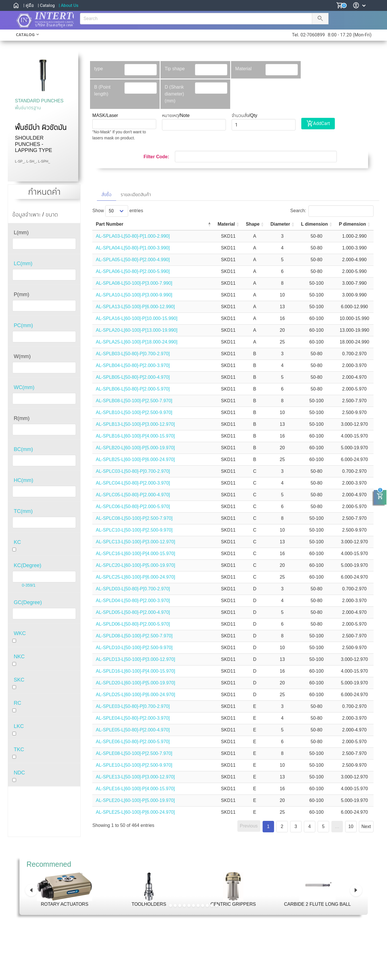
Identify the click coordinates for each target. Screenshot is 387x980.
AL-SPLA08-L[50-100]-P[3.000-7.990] (134, 283)
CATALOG (26, 35)
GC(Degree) (28, 602)
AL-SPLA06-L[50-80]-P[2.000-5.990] (133, 271)
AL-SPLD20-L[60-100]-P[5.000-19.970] (135, 683)
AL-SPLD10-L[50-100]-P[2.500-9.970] (134, 648)
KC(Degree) (28, 565)
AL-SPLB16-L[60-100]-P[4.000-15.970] (135, 436)
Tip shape (175, 69)
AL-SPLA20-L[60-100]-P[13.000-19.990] (137, 330)
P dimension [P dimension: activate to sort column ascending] (350, 224)
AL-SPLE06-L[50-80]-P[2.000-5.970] (133, 742)
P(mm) (21, 294)
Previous (249, 826)
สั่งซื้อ (106, 195)
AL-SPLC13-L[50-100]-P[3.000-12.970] (135, 542)
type (99, 69)
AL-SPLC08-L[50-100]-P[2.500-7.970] (134, 518)
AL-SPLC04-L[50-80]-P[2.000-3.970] (133, 483)
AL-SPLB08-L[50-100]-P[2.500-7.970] (134, 401)
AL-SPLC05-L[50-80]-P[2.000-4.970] (133, 495)
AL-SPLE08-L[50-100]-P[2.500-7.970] (134, 753)
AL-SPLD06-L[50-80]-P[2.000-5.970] (133, 624)
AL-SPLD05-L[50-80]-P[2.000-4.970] (133, 612)
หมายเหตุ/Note (176, 115)
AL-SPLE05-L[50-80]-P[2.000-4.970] (133, 730)
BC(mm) (23, 449)
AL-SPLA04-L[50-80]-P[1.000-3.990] (133, 248)
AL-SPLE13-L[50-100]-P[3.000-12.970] (135, 777)
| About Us (69, 5)
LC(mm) (23, 263)
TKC (19, 749)
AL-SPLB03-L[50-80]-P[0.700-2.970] (133, 354)
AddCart (318, 124)
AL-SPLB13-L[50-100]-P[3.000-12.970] (135, 424)
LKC (19, 726)
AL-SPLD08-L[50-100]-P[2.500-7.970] (134, 636)
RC (17, 703)
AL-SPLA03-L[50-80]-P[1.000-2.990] (133, 236)
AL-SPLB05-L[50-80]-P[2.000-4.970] (133, 377)
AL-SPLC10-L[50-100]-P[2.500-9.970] (134, 530)
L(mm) (21, 233)
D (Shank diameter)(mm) (175, 94)
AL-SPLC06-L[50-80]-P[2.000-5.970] (133, 506)
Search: (332, 211)
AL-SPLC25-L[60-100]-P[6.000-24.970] (135, 577)
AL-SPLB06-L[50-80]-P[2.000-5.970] (133, 389)
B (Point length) (102, 90)
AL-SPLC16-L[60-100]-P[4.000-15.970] (135, 554)
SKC (19, 680)
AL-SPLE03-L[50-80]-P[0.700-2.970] (133, 706)
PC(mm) (23, 325)
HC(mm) (24, 480)
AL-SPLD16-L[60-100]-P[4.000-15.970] (135, 671)
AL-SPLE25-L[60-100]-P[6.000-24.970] (135, 812)
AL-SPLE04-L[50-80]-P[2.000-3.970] (133, 718)
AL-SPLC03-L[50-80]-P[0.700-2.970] (133, 471)
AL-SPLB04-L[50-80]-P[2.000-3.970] (133, 365)
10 (351, 826)
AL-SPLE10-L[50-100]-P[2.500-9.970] (134, 765)
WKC (20, 633)
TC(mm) (23, 511)
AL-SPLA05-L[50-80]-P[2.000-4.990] (133, 260)
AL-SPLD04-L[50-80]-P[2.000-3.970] (133, 601)
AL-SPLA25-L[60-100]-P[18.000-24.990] (137, 342)
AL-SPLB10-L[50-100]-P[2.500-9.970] (134, 412)
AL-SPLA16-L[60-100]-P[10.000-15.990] (137, 318)
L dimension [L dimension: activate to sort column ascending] (307, 224)
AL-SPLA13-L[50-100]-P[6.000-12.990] (135, 307)
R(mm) (22, 418)
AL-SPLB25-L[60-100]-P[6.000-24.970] (135, 459)
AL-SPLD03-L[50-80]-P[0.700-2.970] (133, 589)
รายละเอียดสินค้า (136, 195)
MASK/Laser (105, 115)
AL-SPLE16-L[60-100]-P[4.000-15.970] (135, 789)
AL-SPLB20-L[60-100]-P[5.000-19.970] (135, 448)
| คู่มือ (29, 5)
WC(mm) (24, 387)
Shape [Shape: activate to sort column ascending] (237, 224)
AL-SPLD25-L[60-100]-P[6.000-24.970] (135, 695)
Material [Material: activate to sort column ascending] (207, 224)
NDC (19, 773)
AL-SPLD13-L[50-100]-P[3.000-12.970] (135, 659)
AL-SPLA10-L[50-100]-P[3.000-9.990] (134, 295)
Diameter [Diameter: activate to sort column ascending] (268, 224)
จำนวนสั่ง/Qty (244, 115)
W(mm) (22, 356)
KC (17, 542)
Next (366, 826)
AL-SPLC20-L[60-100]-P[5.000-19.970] (135, 565)
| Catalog (46, 5)
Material (244, 69)
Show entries (118, 211)
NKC (19, 657)
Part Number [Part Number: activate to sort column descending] (110, 224)
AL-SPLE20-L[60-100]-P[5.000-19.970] (135, 800)
